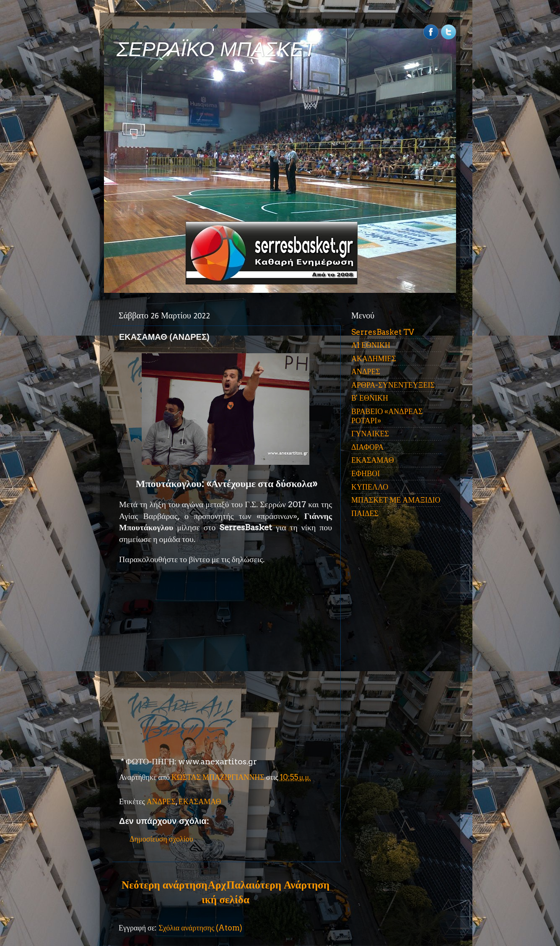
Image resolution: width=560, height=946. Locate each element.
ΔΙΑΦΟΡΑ (367, 447)
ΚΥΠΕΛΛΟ (370, 487)
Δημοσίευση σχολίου (161, 839)
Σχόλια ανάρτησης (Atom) (200, 928)
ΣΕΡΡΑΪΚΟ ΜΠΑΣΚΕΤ (216, 49)
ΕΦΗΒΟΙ (366, 473)
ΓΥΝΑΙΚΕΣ (370, 434)
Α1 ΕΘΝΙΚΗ (371, 345)
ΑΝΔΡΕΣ (161, 801)
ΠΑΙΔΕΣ (365, 513)
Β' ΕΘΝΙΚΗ (370, 398)
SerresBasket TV (383, 332)
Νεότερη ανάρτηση (164, 885)
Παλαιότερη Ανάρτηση (278, 885)
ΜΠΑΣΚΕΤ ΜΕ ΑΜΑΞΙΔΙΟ (396, 500)
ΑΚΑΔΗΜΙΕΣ (374, 358)
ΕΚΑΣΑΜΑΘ (200, 801)
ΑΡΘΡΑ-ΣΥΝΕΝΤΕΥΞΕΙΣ (393, 385)
